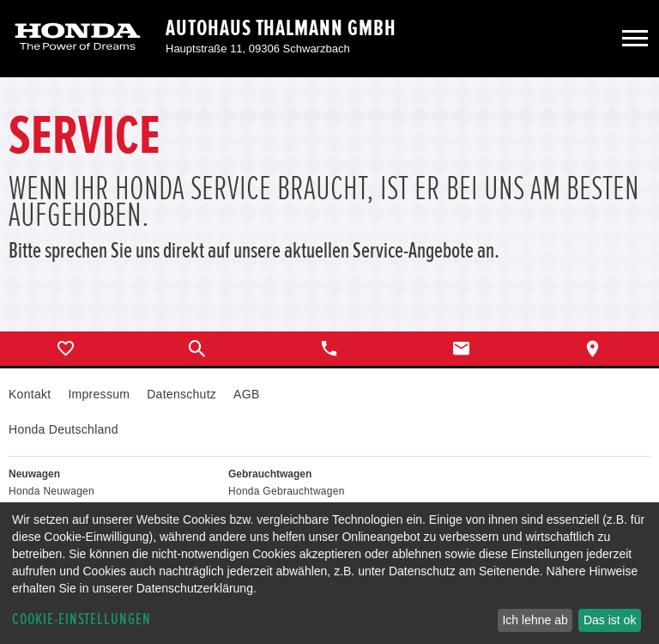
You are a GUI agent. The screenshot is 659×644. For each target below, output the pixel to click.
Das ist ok (610, 620)
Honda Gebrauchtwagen (287, 491)
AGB (246, 394)
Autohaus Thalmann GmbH (281, 28)
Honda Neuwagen (51, 491)
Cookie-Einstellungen (82, 620)
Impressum (99, 394)
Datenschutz (181, 394)
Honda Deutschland (63, 429)
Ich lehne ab (535, 620)
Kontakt (30, 394)
